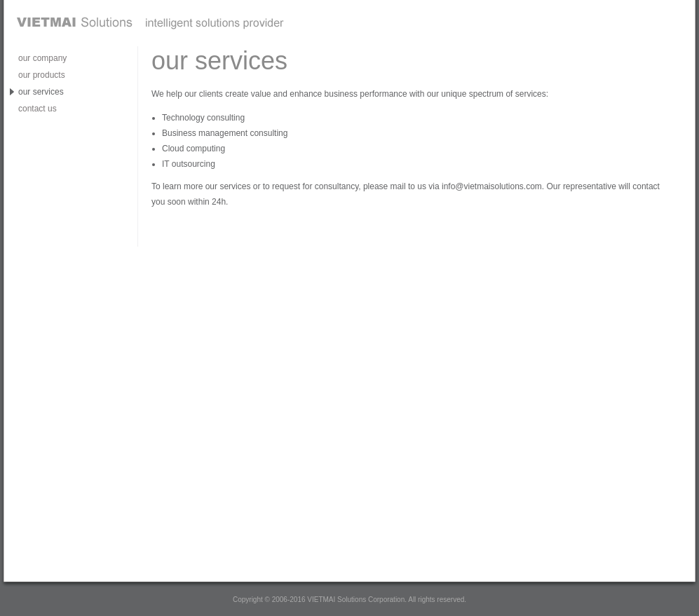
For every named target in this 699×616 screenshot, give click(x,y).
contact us (38, 109)
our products (42, 75)
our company (42, 58)
